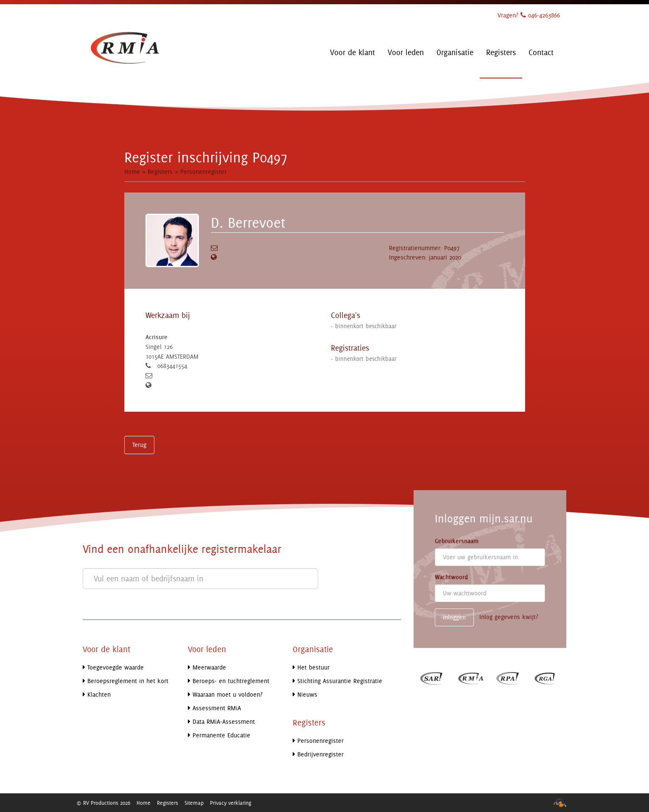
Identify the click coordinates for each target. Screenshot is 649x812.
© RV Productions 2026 (103, 803)
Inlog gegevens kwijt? (509, 617)
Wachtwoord (451, 577)
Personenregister (203, 172)
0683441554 (172, 366)
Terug (139, 445)
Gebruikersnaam (457, 541)
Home (132, 172)
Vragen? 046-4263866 (529, 15)
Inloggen (454, 617)
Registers (160, 172)
